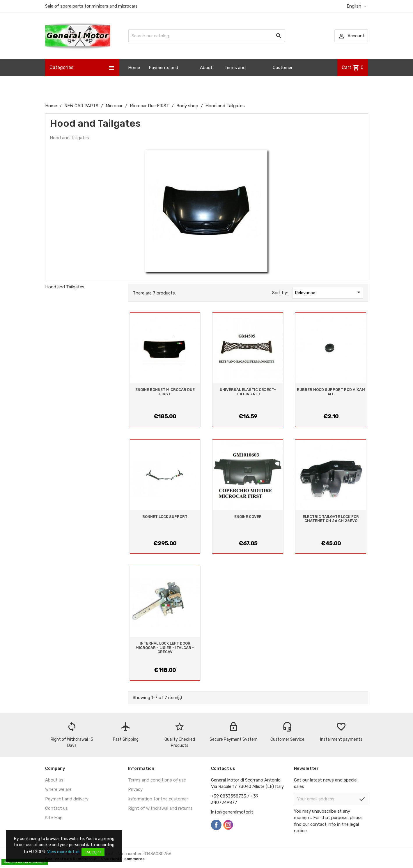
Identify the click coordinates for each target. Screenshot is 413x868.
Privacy (135, 789)
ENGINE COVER (248, 517)
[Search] (207, 36)
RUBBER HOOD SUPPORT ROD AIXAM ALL (331, 392)
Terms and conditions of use (157, 780)
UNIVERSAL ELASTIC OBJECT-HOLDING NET (248, 392)
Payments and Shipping (163, 76)
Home (134, 68)
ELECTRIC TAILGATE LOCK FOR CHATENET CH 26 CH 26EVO (331, 519)
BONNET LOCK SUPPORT (165, 517)
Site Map (54, 818)
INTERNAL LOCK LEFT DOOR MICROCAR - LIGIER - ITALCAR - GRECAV (165, 648)
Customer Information (285, 76)
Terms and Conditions (235, 76)
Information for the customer (158, 799)
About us (206, 76)
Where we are (58, 789)
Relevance (329, 292)
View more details (64, 852)
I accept (93, 852)
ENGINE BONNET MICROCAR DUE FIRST (165, 392)
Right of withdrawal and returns (160, 808)
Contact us (56, 808)
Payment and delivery (67, 799)
